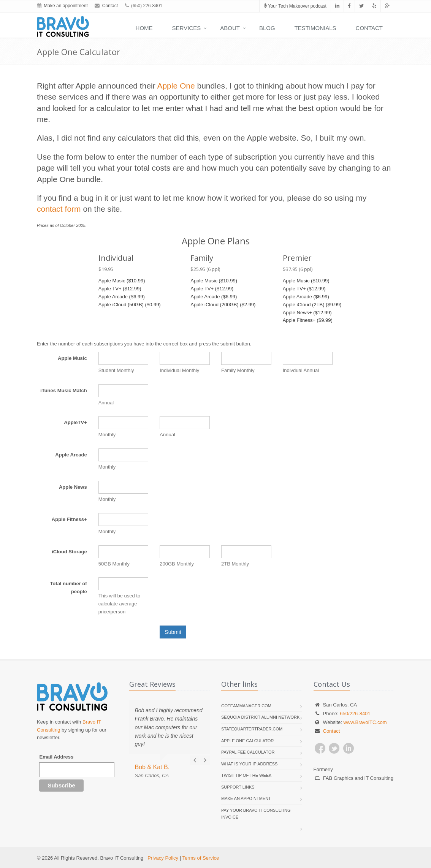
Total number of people (68, 588)
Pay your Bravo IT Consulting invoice (256, 814)
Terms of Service (200, 858)
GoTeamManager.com (246, 706)
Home (144, 28)
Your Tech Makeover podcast (295, 6)
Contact (110, 6)
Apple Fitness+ (69, 519)
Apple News (73, 487)
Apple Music (72, 358)
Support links (238, 787)
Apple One (176, 86)
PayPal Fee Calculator (248, 752)
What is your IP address (249, 764)
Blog (267, 28)
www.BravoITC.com (365, 722)
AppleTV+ (75, 422)
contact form (59, 209)
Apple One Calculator (247, 741)
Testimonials (315, 28)
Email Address (56, 757)
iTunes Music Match (64, 390)
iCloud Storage (69, 552)
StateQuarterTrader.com (252, 729)
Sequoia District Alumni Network (260, 717)
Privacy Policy (163, 858)
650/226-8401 (355, 714)
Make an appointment (66, 6)
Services (187, 28)
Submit (173, 632)
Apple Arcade (71, 455)
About (230, 28)
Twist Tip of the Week (246, 775)
